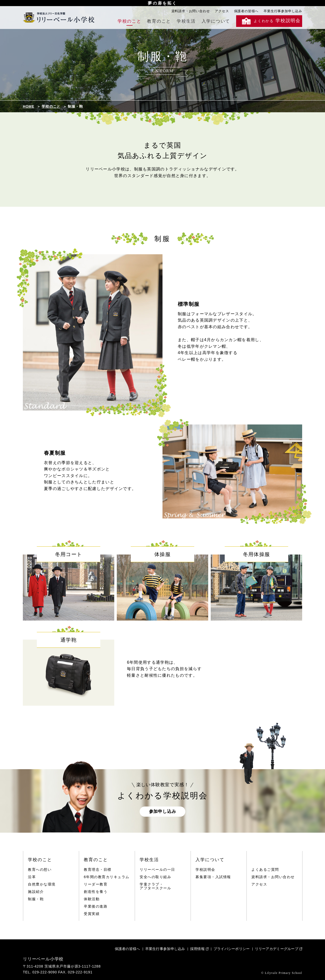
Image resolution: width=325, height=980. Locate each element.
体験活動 (92, 899)
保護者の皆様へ (246, 11)
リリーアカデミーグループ (277, 949)
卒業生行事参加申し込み (283, 11)
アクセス (222, 11)
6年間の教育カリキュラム (107, 877)
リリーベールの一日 (157, 870)
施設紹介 (36, 892)
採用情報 (197, 949)
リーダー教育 (96, 884)
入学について (216, 21)
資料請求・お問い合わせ (191, 11)
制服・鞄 (36, 899)
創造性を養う (96, 892)
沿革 (32, 877)
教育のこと (159, 21)
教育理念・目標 (98, 870)
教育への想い (40, 870)
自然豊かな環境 (42, 884)
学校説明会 (205, 870)
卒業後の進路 (96, 906)
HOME (29, 106)
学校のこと (129, 21)
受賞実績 (92, 914)
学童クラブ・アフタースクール (155, 886)
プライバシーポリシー (232, 949)
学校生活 (186, 21)
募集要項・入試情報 (213, 877)
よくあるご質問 (265, 870)
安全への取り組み (155, 877)
